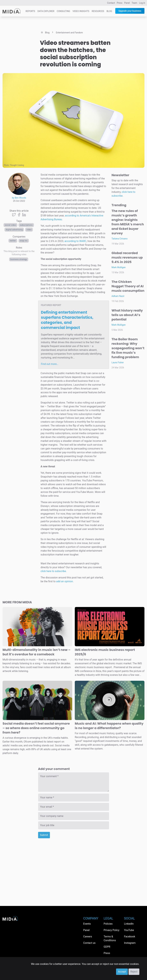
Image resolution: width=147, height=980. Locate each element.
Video (29, 230)
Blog (109, 11)
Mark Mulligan (119, 267)
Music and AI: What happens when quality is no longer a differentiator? (109, 726)
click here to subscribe (53, 571)
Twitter (13, 241)
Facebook (130, 937)
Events (87, 924)
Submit (44, 835)
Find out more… (50, 364)
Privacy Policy (112, 930)
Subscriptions (26, 225)
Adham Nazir (118, 296)
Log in (142, 3)
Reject (134, 972)
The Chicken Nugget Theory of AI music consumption (128, 286)
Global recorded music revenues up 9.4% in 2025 (127, 257)
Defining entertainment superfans (67, 320)
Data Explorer (46, 11)
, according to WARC (75, 241)
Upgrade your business (130, 11)
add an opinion (64, 581)
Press (119, 3)
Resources (98, 11)
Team (134, 3)
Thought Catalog (17, 165)
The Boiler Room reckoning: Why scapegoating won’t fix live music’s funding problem (128, 348)
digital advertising (14, 230)
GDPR (107, 947)
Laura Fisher (118, 362)
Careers (88, 937)
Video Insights (81, 11)
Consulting (63, 11)
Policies (108, 924)
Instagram (130, 943)
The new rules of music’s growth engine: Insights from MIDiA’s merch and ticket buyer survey (128, 222)
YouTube (129, 930)
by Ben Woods (19, 198)
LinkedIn (129, 924)
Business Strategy (19, 259)
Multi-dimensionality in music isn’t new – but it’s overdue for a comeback (37, 652)
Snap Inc (24, 241)
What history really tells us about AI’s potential (127, 315)
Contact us (89, 943)
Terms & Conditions (110, 938)
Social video (10, 225)
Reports (30, 11)
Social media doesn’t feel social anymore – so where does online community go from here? (36, 728)
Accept (122, 972)
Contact (111, 3)
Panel (127, 3)
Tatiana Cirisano (120, 239)
